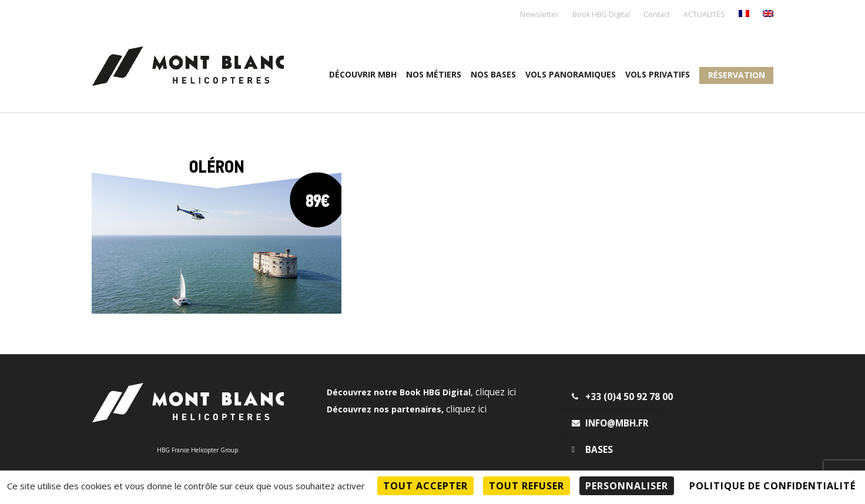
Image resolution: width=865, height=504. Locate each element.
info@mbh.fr (610, 423)
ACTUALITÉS (704, 15)
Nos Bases (493, 74)
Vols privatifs (658, 74)
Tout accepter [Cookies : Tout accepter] (425, 486)
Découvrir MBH (363, 74)
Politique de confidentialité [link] (772, 486)
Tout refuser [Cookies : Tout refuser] (527, 486)
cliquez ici (496, 392)
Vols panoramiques (571, 74)
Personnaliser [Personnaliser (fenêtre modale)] (627, 486)
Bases (592, 450)
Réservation (737, 75)
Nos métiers (434, 74)
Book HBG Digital (601, 15)
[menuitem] (744, 14)
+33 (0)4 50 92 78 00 (622, 397)
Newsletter (539, 15)
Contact (657, 15)
